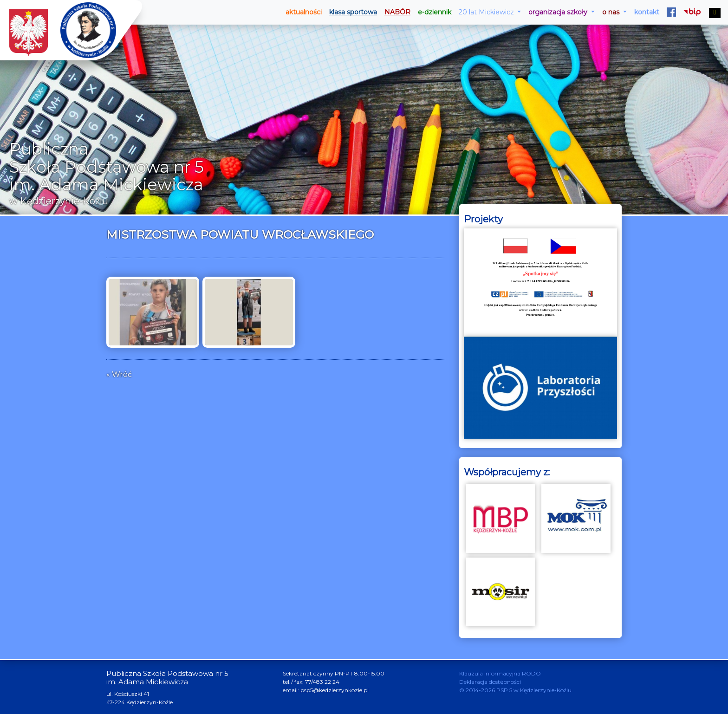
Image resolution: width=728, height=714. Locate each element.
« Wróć (119, 374)
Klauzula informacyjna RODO (500, 673)
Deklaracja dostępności (490, 682)
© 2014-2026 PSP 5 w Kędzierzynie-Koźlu (515, 690)
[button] (490, 12)
